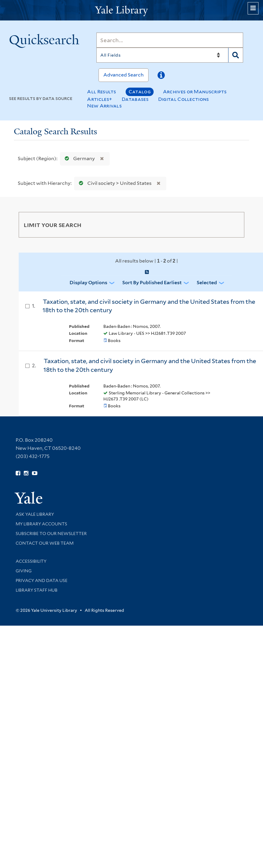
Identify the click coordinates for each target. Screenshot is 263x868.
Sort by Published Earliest (152, 283)
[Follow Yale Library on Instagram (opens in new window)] (26, 473)
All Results (102, 92)
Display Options (88, 283)
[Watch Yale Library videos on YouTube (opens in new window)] (35, 473)
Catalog (140, 92)
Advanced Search (124, 75)
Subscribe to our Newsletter (51, 534)
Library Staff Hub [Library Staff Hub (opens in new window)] (37, 590)
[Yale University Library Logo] (132, 10)
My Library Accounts (41, 524)
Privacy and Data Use (42, 580)
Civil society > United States (114, 183)
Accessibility (31, 561)
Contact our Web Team (45, 543)
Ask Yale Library (35, 514)
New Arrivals (104, 106)
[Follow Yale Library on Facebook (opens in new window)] (18, 473)
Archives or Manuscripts (195, 92)
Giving (24, 571)
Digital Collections (184, 99)
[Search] (170, 40)
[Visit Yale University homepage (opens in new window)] (28, 496)
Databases (135, 99)
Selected (207, 283)
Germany (78, 159)
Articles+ (100, 99)
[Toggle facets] (234, 225)
